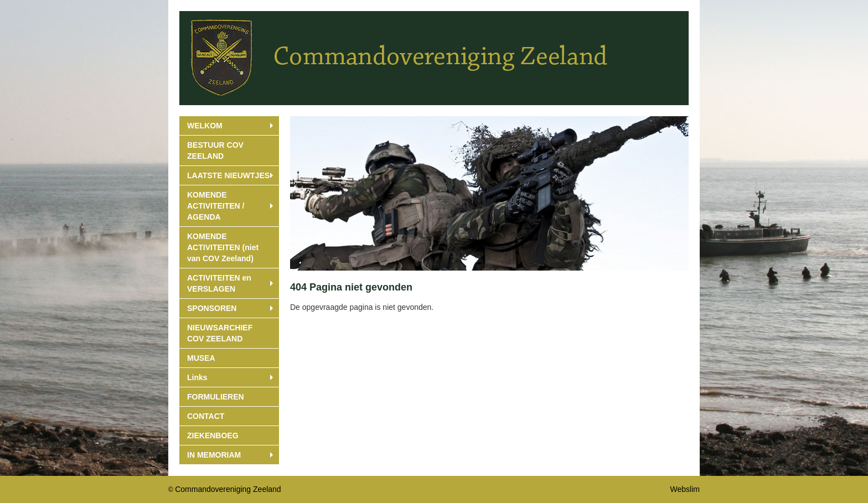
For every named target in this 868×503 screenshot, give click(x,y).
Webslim (685, 489)
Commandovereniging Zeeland (228, 489)
